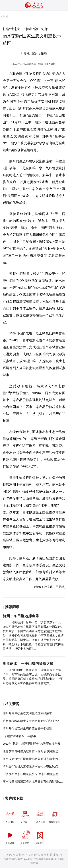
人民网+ (25, 816)
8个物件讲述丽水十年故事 (19, 736)
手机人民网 (40, 816)
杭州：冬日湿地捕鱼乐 (21, 616)
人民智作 (40, 837)
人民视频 (10, 837)
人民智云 (25, 837)
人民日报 (10, 816)
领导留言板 (55, 816)
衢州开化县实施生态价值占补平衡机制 (27, 728)
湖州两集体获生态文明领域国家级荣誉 (27, 713)
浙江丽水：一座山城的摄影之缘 (28, 664)
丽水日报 (50, 64)
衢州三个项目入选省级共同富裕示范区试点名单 (33, 766)
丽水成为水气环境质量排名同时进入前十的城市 (33, 759)
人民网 (4, 16)
